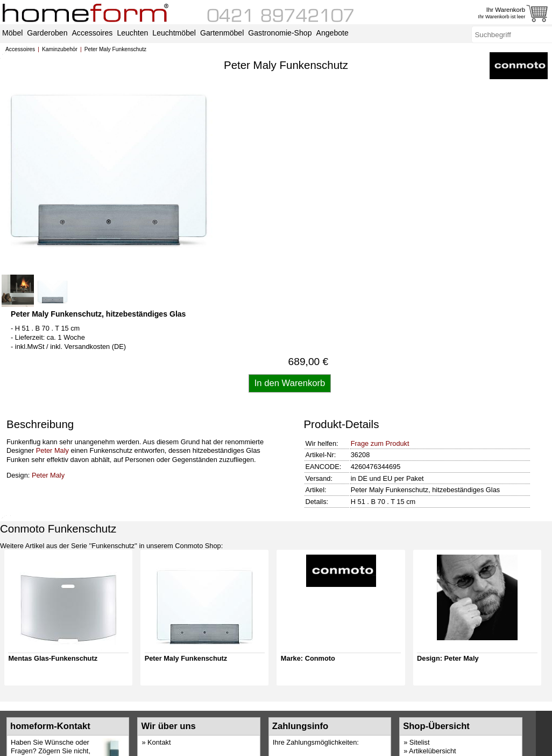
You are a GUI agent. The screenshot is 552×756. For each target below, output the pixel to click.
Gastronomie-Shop (280, 33)
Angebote (332, 33)
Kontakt (159, 742)
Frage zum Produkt (380, 443)
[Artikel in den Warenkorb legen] (290, 383)
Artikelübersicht (432, 751)
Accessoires (20, 49)
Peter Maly (52, 450)
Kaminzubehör (60, 49)
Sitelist (420, 742)
